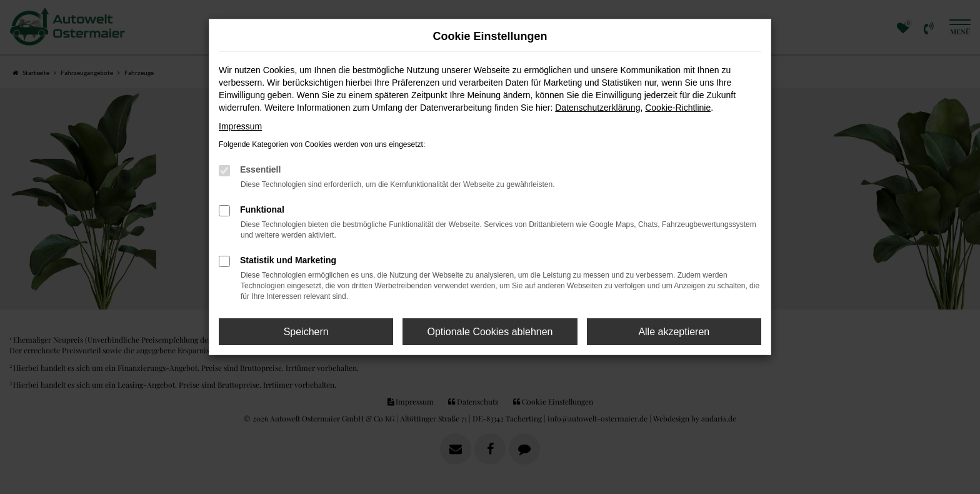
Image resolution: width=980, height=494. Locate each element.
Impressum (240, 126)
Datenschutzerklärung (597, 108)
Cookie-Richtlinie (678, 108)
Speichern (306, 332)
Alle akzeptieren (674, 332)
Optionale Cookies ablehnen (490, 332)
